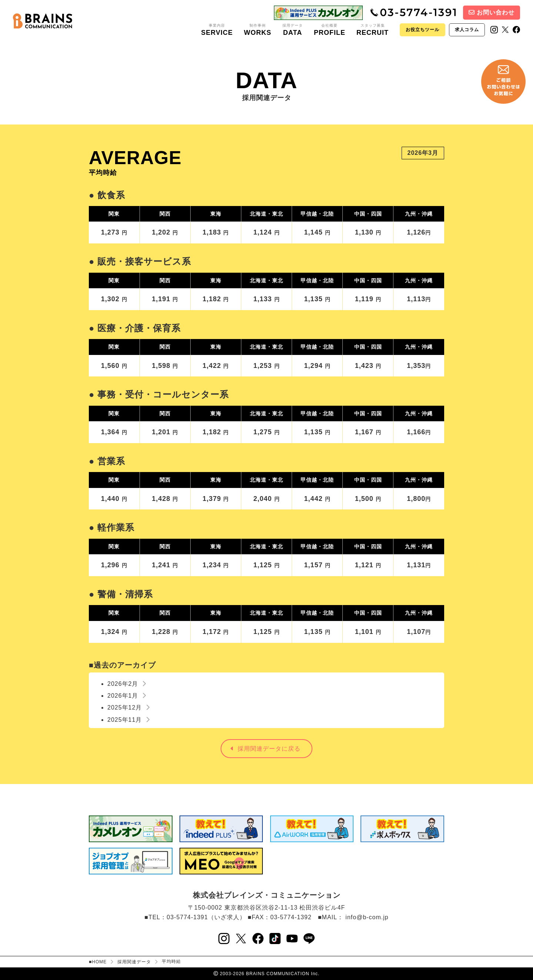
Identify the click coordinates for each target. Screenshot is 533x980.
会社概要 (330, 30)
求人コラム (467, 30)
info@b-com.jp (367, 917)
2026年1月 (127, 696)
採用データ (293, 30)
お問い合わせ (492, 12)
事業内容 (217, 30)
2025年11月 (129, 720)
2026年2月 (127, 684)
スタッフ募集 (373, 30)
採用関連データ (134, 962)
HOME (99, 962)
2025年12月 (129, 707)
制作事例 (258, 30)
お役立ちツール (423, 30)
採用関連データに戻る (266, 749)
